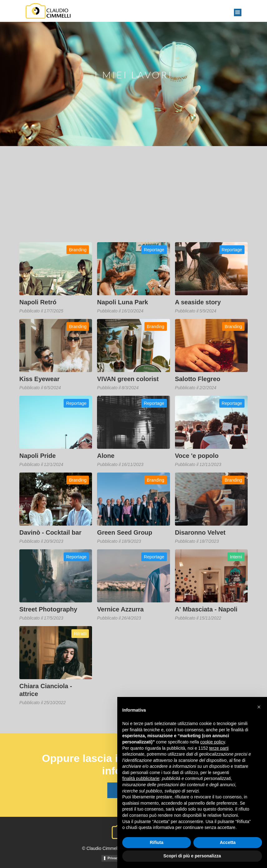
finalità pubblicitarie (141, 778)
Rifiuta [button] (157, 842)
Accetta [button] (228, 842)
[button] (238, 12)
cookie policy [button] (213, 742)
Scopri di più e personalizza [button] (192, 856)
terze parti (219, 748)
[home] (48, 11)
